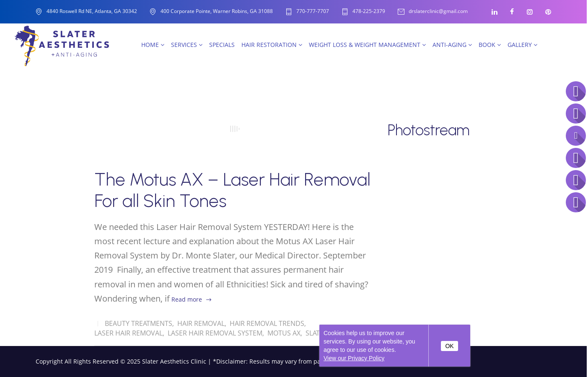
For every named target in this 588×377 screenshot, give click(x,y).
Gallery (522, 45)
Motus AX (284, 333)
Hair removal (201, 323)
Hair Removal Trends (267, 323)
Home (153, 45)
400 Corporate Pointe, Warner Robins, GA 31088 (217, 11)
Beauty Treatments (139, 323)
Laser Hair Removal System (215, 333)
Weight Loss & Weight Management (367, 45)
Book (490, 45)
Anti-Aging (452, 45)
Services (187, 45)
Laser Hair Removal (128, 333)
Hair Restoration (272, 45)
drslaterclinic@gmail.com (438, 12)
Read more (187, 299)
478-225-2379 (369, 12)
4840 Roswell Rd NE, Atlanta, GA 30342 (92, 11)
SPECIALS (222, 45)
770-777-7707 (313, 12)
